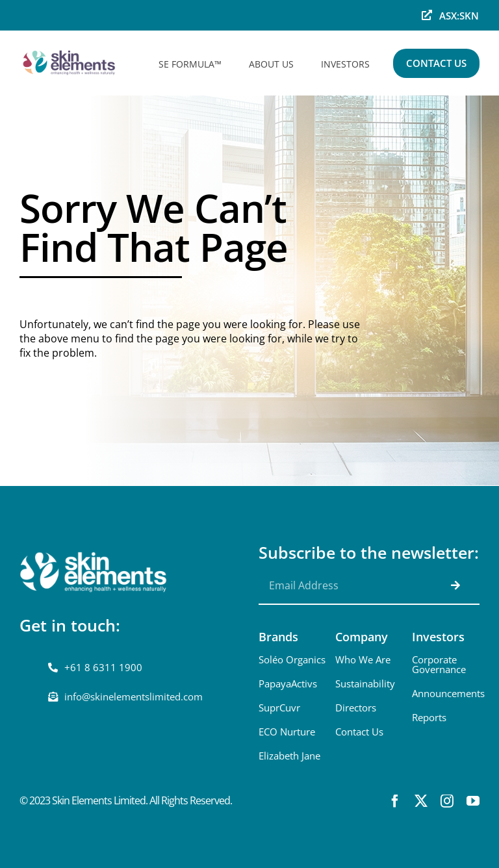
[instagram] (447, 801)
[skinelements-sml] (70, 49)
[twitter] (421, 801)
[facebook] (395, 801)
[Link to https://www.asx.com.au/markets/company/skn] (427, 15)
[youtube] (473, 801)
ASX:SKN (459, 16)
